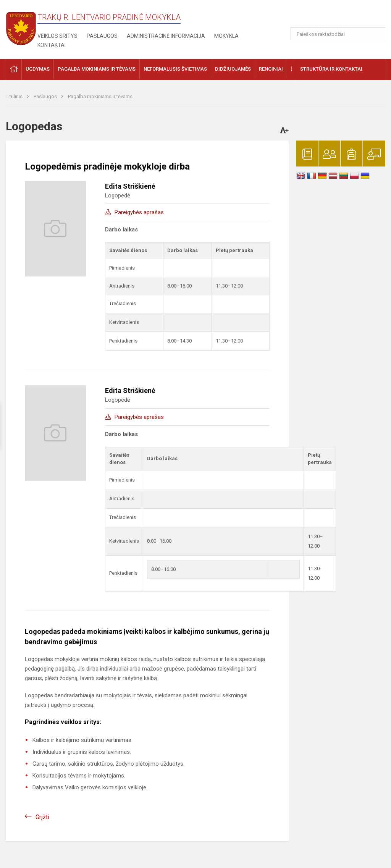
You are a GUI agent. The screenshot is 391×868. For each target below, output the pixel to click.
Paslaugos (102, 36)
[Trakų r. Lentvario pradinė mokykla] (21, 26)
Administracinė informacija (166, 36)
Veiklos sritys (57, 36)
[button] (333, 16)
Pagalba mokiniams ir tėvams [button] (97, 69)
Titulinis (15, 96)
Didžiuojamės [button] (233, 69)
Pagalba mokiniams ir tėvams (100, 96)
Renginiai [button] (271, 69)
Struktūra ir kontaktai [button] (331, 69)
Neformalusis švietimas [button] (175, 69)
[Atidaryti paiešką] (377, 34)
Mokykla (226, 36)
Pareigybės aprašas (139, 212)
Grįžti (42, 817)
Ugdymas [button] (38, 69)
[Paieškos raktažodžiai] (338, 34)
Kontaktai (52, 45)
